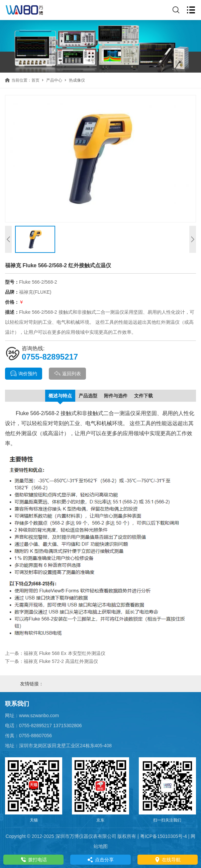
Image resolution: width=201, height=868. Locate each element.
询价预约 (24, 374)
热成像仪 (77, 80)
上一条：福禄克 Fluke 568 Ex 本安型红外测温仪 (55, 653)
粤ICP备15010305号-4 (164, 836)
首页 (35, 80)
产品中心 (54, 80)
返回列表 (67, 374)
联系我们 (17, 704)
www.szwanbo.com (39, 715)
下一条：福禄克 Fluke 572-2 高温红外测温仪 (52, 661)
